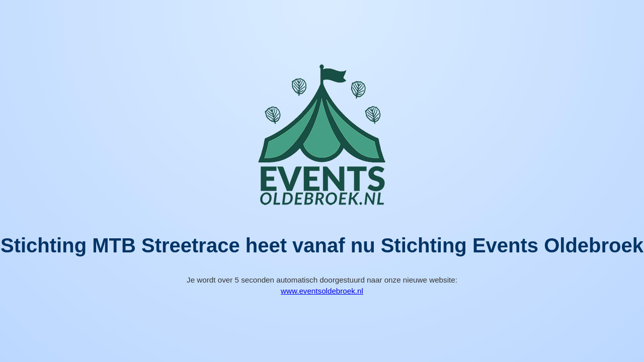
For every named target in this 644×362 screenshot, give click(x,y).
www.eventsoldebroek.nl (322, 291)
